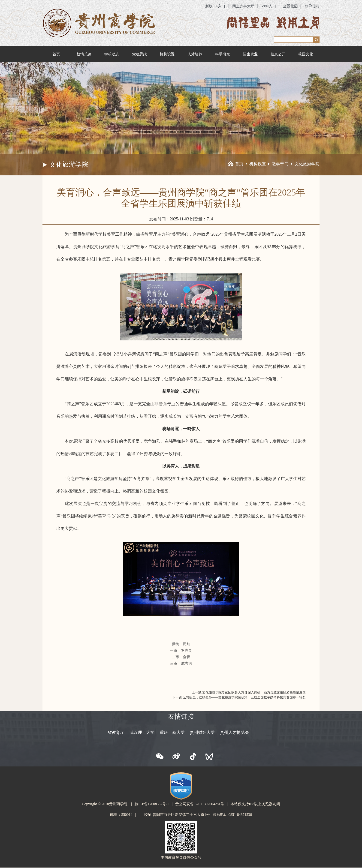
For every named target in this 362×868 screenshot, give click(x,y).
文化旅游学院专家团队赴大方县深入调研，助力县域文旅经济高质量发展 (254, 692)
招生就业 (250, 54)
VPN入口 (269, 6)
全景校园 (290, 6)
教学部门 (280, 164)
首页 (56, 54)
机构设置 (167, 54)
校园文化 (306, 54)
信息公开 (278, 54)
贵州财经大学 (202, 733)
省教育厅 (115, 733)
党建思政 (139, 54)
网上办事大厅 (243, 6)
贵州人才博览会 (235, 733)
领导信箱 (312, 6)
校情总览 (84, 54)
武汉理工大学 (142, 733)
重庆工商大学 (172, 733)
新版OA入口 (215, 6)
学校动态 (112, 54)
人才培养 (195, 54)
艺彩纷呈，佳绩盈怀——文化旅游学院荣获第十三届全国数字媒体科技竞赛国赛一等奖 (244, 697)
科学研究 (223, 54)
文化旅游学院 (307, 164)
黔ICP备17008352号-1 (152, 804)
